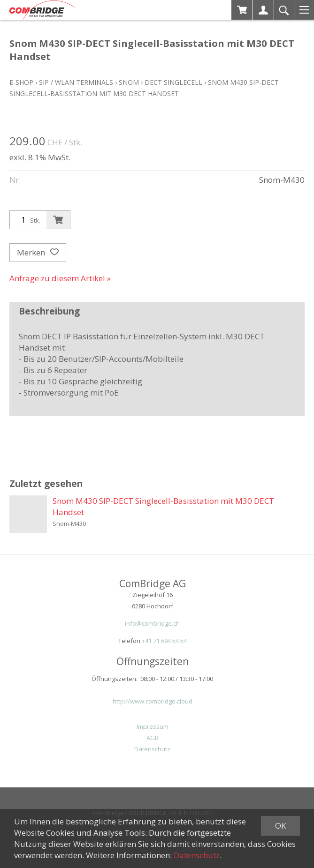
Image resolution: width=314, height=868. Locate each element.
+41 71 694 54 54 (164, 641)
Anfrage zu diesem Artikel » (60, 278)
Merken (38, 253)
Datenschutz (152, 749)
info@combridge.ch (152, 623)
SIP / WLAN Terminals (76, 82)
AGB (153, 738)
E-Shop (21, 82)
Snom (129, 82)
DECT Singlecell (173, 82)
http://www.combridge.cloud (153, 701)
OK (280, 826)
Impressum (153, 726)
